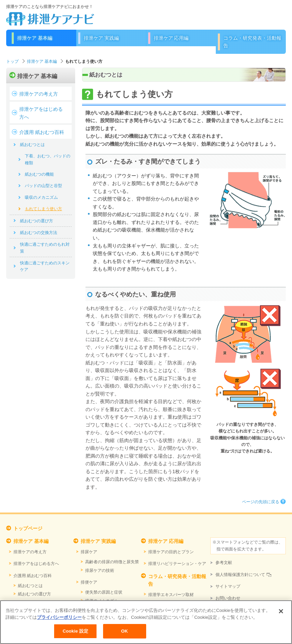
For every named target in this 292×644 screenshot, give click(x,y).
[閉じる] (281, 617)
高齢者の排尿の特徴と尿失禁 (112, 562)
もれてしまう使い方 (43, 209)
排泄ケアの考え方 (39, 94)
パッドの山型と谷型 (43, 186)
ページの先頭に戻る (261, 502)
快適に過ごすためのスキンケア (45, 266)
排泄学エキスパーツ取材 (171, 595)
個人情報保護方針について (240, 575)
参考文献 (224, 563)
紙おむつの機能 (39, 174)
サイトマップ (228, 586)
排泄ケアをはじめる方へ (41, 113)
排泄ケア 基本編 (35, 38)
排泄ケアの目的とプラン (171, 552)
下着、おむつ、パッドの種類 (48, 159)
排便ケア (89, 582)
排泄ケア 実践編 (101, 38)
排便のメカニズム (102, 601)
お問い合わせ (228, 598)
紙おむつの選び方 (37, 221)
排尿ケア (89, 552)
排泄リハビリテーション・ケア (177, 564)
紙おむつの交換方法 (39, 233)
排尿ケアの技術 (100, 570)
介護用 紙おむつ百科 (42, 132)
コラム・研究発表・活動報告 (252, 42)
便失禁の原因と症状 (104, 592)
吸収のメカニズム (41, 197)
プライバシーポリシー (59, 623)
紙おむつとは (32, 145)
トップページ (28, 528)
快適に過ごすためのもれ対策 (45, 248)
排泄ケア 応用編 (171, 38)
